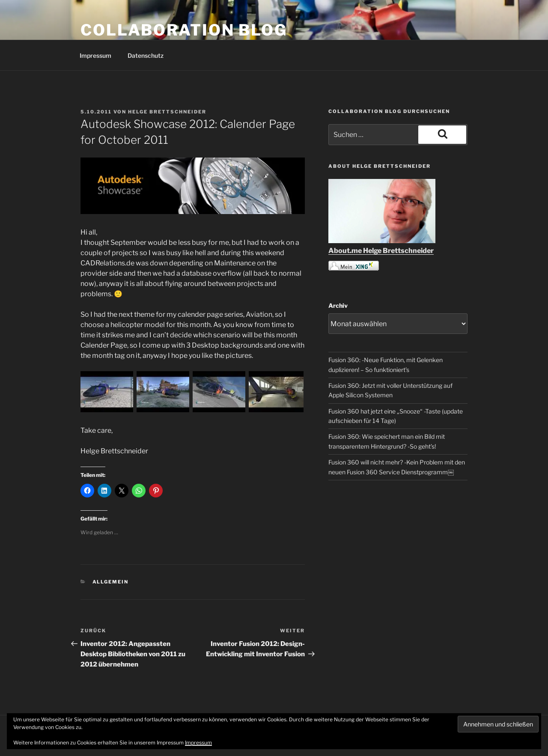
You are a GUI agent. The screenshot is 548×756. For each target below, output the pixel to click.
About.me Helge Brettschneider (381, 251)
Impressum (95, 55)
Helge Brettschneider (167, 112)
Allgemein (111, 582)
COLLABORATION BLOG (184, 30)
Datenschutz (146, 55)
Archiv (338, 305)
